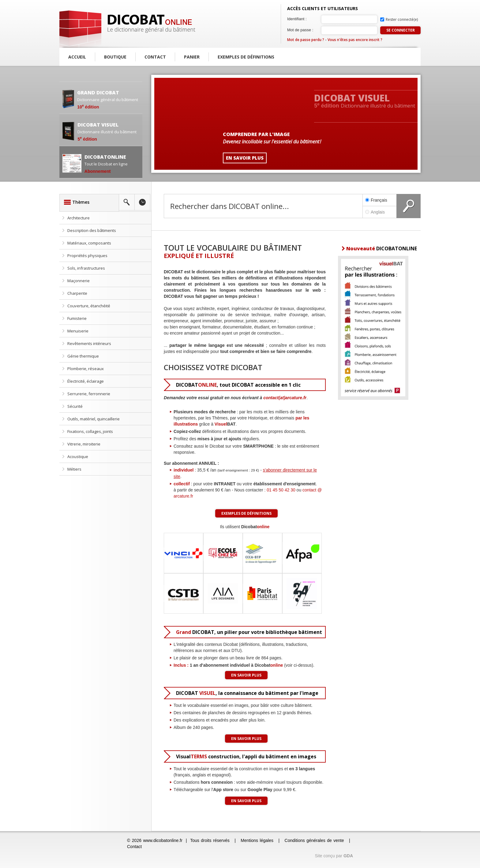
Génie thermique (83, 356)
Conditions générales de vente (314, 840)
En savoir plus (246, 675)
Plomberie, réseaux (86, 369)
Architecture (79, 218)
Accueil (77, 57)
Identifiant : (297, 19)
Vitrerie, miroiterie (84, 444)
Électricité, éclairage (86, 381)
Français (376, 200)
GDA (348, 856)
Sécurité (75, 406)
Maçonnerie (79, 281)
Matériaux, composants (89, 243)
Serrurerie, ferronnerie (89, 394)
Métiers (74, 469)
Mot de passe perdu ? (306, 40)
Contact (155, 57)
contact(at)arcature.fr (285, 398)
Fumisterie (77, 318)
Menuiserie (78, 331)
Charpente (77, 293)
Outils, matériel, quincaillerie (94, 419)
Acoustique (78, 457)
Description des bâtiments (92, 230)
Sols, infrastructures (86, 268)
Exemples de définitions (246, 57)
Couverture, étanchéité (89, 306)
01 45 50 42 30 (281, 490)
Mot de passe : (300, 30)
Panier (192, 57)
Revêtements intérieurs (89, 343)
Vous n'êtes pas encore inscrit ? (355, 40)
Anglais (380, 212)
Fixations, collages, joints (90, 431)
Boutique (115, 57)
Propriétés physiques (87, 256)
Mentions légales (257, 840)
